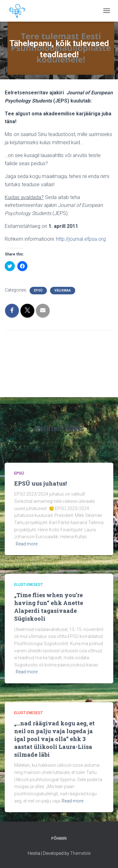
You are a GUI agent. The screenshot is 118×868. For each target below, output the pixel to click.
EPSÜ (38, 290)
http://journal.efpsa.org (81, 239)
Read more (27, 544)
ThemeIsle (80, 853)
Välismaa (63, 290)
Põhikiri (59, 839)
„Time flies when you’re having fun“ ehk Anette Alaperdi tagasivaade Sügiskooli (49, 607)
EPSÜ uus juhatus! (40, 483)
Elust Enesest (28, 585)
